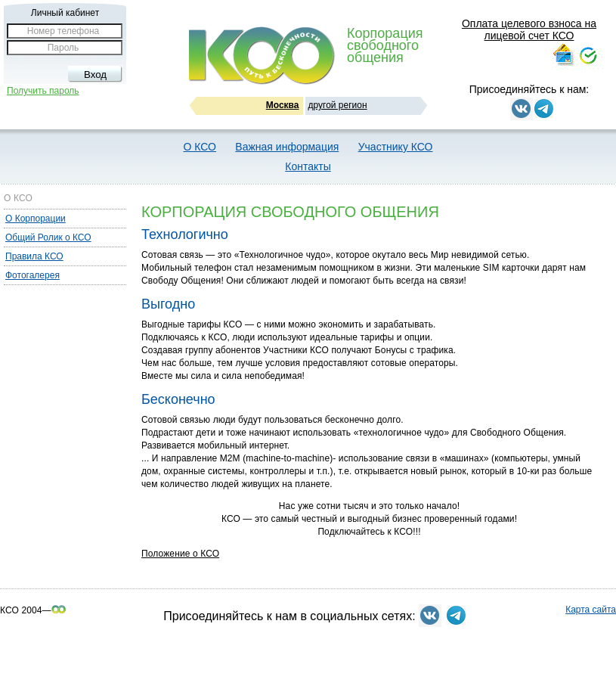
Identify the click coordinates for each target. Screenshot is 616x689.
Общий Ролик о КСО (48, 237)
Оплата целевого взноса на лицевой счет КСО (529, 29)
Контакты (308, 166)
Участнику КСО (396, 147)
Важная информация (287, 147)
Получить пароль (43, 91)
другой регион (338, 105)
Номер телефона (63, 31)
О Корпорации (36, 219)
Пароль (63, 48)
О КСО (200, 147)
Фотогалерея (33, 275)
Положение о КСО (180, 554)
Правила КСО (34, 256)
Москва (283, 105)
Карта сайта (591, 610)
